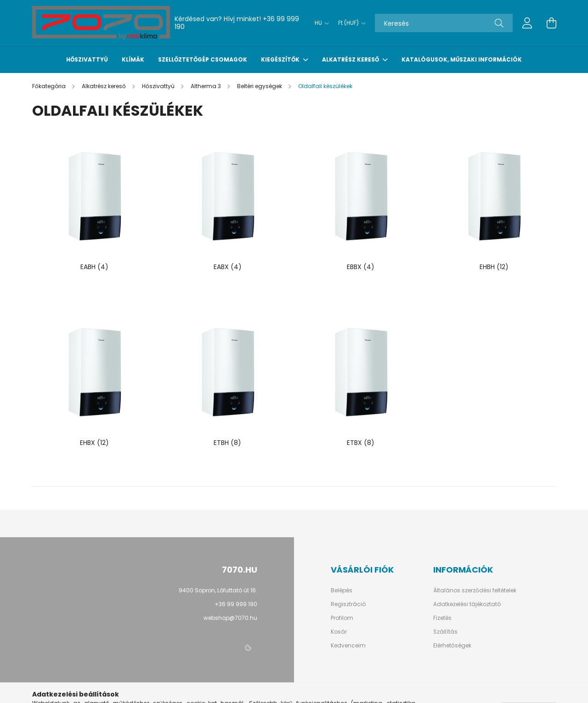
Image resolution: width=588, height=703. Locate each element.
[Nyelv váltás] (319, 23)
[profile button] (527, 23)
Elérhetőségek (452, 646)
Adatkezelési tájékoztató (467, 604)
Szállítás (445, 632)
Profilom (342, 618)
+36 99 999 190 (236, 604)
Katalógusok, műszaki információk (462, 59)
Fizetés (442, 618)
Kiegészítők (281, 59)
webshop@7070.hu (230, 618)
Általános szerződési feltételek (475, 591)
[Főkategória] (50, 86)
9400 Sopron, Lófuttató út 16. (218, 590)
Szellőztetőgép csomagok (203, 59)
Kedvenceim (348, 646)
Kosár (339, 632)
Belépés (342, 591)
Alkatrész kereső (351, 59)
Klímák (133, 59)
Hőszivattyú (87, 59)
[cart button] (551, 23)
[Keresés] (444, 23)
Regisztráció (348, 604)
